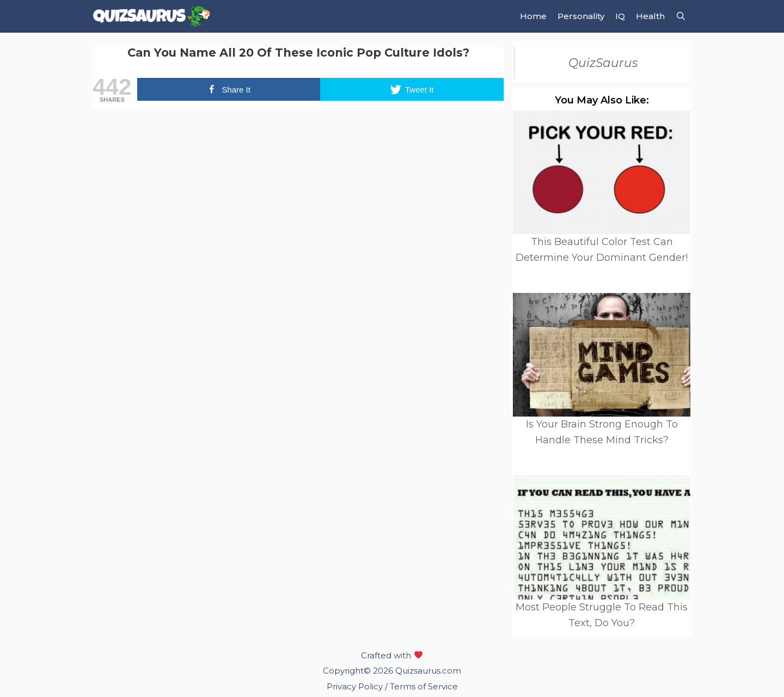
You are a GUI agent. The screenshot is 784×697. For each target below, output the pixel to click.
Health (650, 16)
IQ (620, 16)
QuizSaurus (603, 63)
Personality (581, 16)
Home (533, 16)
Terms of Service (424, 686)
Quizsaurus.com (428, 671)
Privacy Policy (356, 686)
